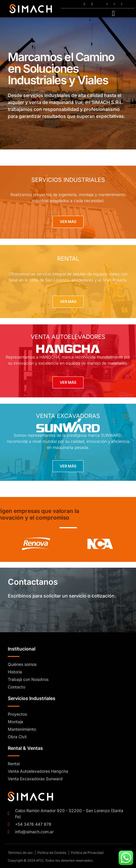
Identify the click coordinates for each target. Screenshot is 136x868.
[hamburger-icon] (113, 13)
